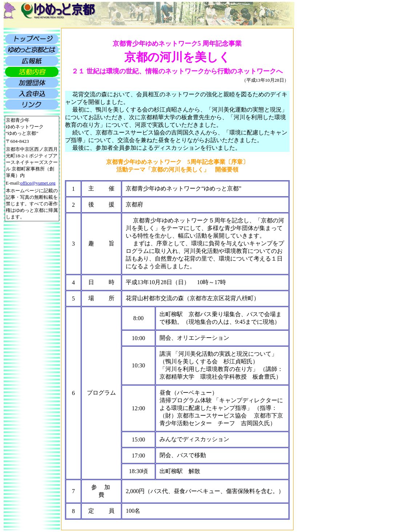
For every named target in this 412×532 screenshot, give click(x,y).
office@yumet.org (38, 183)
